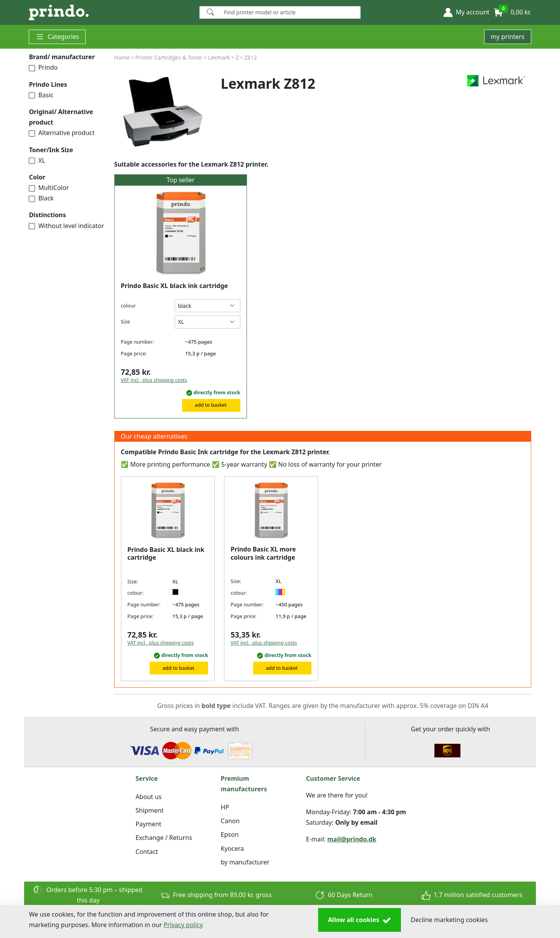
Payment (148, 824)
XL (37, 160)
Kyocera (233, 848)
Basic (41, 95)
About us (148, 797)
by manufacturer (245, 862)
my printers (508, 37)
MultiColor (49, 188)
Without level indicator (66, 226)
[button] (466, 12)
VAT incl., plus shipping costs (154, 380)
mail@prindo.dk (352, 839)
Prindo (43, 67)
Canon (230, 821)
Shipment (149, 810)
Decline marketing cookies (449, 920)
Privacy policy (183, 925)
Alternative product (62, 133)
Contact (147, 852)
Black (41, 198)
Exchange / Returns (164, 838)
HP (225, 807)
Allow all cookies (360, 920)
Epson (230, 834)
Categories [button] (57, 37)
